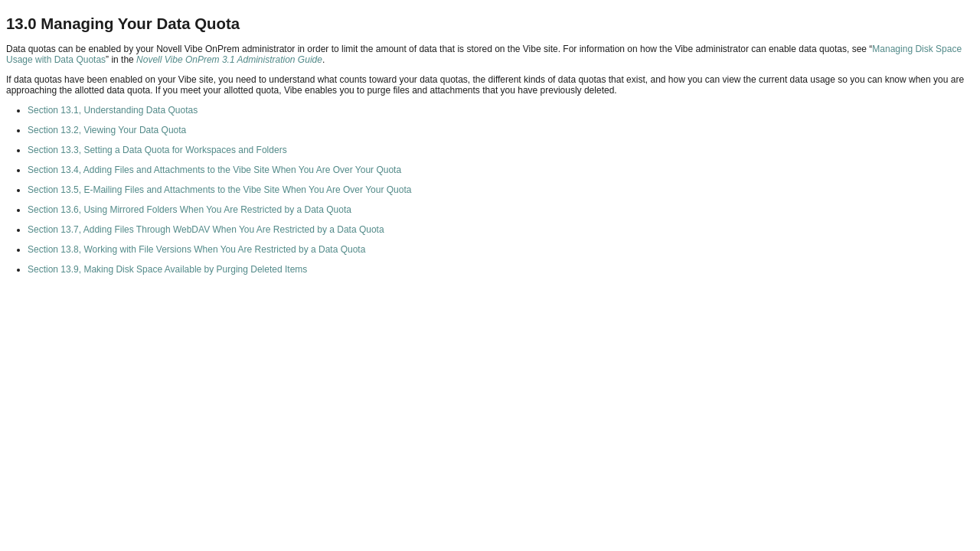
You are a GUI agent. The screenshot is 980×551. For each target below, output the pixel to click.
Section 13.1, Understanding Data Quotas (113, 110)
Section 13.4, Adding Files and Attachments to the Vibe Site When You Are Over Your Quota (214, 170)
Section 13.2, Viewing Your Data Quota (107, 130)
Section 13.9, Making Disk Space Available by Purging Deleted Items (167, 269)
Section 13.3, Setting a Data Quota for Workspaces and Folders (157, 150)
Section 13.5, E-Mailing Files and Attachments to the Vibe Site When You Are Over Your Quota (219, 190)
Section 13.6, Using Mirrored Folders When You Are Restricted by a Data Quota (189, 210)
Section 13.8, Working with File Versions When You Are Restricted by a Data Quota (196, 249)
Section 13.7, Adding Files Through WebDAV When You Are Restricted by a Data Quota (206, 230)
